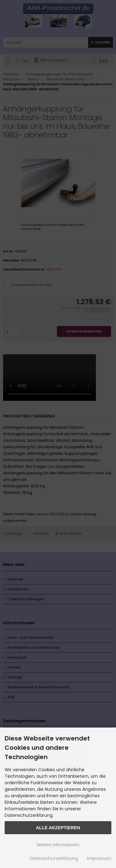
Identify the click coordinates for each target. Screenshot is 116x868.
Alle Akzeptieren (58, 828)
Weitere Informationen (58, 845)
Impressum (99, 858)
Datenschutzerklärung (54, 858)
